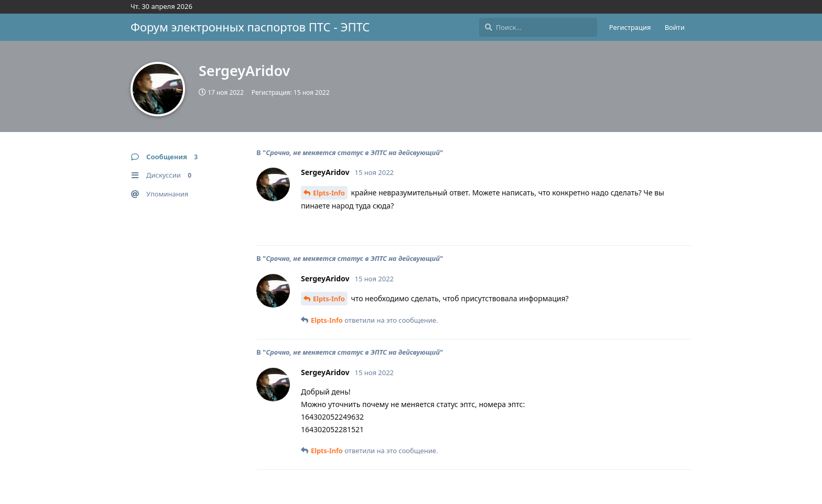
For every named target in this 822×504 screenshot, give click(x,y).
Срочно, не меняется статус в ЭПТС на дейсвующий (353, 152)
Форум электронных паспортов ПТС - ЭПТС (250, 27)
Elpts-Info (329, 193)
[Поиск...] (538, 27)
